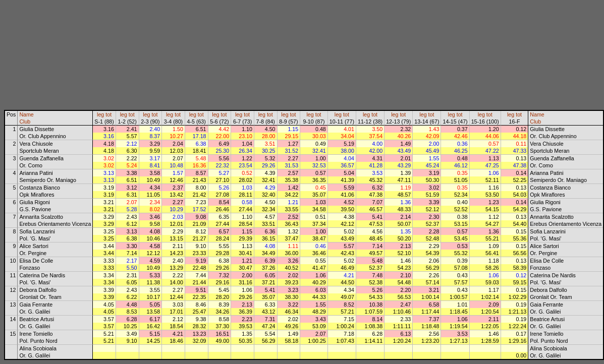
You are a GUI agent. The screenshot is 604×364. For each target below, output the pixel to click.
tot (108, 114)
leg (100, 114)
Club (25, 122)
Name (26, 114)
